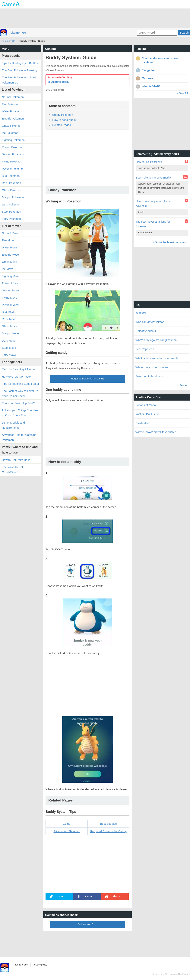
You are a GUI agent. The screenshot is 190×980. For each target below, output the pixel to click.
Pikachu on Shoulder (67, 831)
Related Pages (62, 125)
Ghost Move (9, 326)
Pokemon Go (17, 33)
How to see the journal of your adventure (153, 204)
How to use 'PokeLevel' (149, 162)
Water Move (9, 247)
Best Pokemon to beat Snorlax (154, 178)
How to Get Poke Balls (16, 460)
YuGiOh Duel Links (147, 414)
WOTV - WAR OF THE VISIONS (156, 432)
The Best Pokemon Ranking (19, 70)
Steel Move (9, 348)
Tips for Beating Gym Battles (20, 63)
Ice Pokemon (10, 133)
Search (184, 33)
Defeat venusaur (146, 331)
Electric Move (10, 255)
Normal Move (10, 233)
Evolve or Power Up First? (18, 403)
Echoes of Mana (146, 405)
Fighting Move (11, 276)
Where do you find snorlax (152, 367)
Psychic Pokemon (13, 169)
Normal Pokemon (13, 97)
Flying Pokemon (12, 161)
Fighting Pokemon (13, 140)
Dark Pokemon (11, 204)
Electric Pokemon (13, 118)
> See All (182, 93)
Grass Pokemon (12, 126)
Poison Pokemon (13, 147)
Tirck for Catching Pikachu (18, 369)
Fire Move (8, 240)
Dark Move (9, 341)
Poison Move (10, 283)
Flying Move (9, 298)
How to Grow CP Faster (17, 377)
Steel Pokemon (11, 212)
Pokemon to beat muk (149, 376)
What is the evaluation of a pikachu (157, 358)
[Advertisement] (95, 18)
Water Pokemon (12, 111)
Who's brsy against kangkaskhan (156, 340)
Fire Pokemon (11, 104)
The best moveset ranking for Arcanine (153, 224)
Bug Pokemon (11, 176)
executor (141, 313)
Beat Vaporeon (145, 349)
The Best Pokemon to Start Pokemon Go (19, 80)
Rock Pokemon (11, 183)
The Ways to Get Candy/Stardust (12, 470)
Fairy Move (9, 355)
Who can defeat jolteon (150, 322)
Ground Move (10, 290)
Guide (67, 824)
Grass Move (9, 262)
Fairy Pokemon (11, 219)
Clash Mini (142, 423)
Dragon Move (10, 333)
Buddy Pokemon (63, 115)
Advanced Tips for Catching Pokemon (19, 437)
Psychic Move (11, 305)
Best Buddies (108, 824)
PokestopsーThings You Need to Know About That (21, 413)
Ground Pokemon (13, 154)
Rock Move (9, 319)
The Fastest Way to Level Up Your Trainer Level (20, 393)
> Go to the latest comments (170, 242)
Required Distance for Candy (87, 379)
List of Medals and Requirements (13, 425)
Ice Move (8, 269)
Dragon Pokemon (13, 197)
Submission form (87, 924)
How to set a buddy (64, 120)
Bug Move (8, 312)
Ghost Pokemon (12, 190)
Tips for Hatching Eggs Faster (21, 384)
